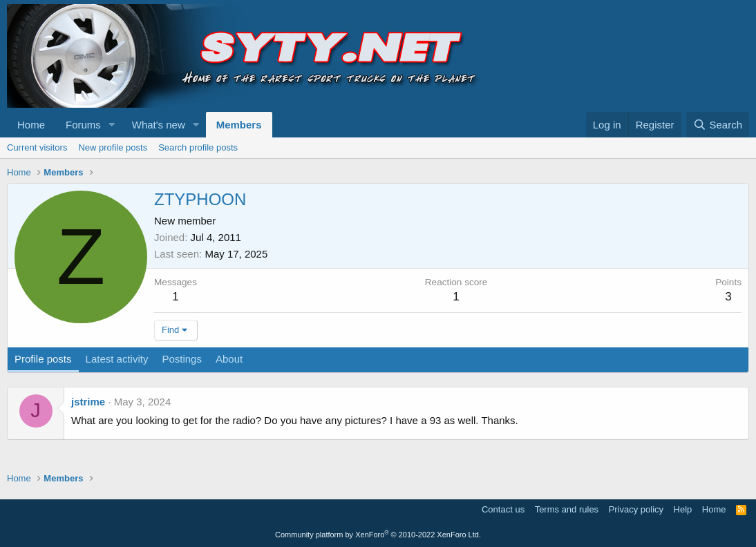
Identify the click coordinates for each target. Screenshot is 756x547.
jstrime (88, 402)
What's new (159, 125)
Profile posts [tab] (43, 359)
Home (31, 125)
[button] (112, 125)
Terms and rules (567, 509)
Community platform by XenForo (378, 535)
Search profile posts (198, 147)
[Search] (718, 125)
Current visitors (37, 147)
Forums (83, 125)
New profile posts (113, 147)
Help (683, 509)
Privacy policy (636, 509)
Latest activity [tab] (117, 359)
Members (239, 125)
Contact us (503, 509)
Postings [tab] (182, 359)
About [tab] (229, 359)
